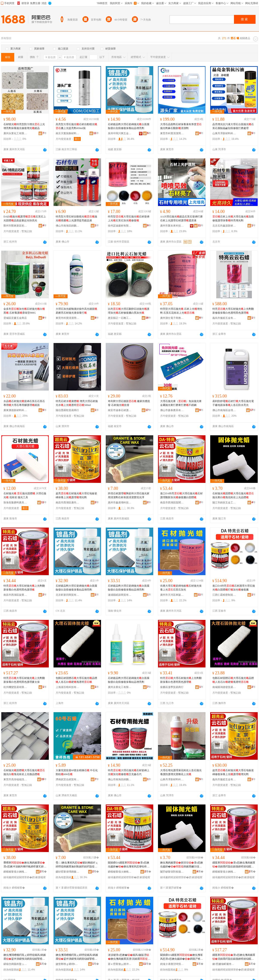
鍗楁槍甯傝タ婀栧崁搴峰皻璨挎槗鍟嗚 (15, 872)
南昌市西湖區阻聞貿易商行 (172, 503)
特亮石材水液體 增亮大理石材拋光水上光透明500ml (77, 403)
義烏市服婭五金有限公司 (224, 318)
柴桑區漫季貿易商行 (172, 687)
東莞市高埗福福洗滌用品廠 (15, 779)
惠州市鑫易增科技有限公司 (120, 503)
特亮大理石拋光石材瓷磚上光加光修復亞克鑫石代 (129, 772)
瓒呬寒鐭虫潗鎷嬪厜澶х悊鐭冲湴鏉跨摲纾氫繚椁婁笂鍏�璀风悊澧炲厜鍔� (25, 865)
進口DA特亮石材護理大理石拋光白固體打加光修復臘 (234, 588)
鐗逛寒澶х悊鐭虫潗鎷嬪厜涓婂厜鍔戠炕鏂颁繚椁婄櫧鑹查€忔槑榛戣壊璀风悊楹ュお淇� (234, 957)
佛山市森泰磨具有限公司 (172, 410)
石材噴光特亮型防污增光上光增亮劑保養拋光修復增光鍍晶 (24, 126)
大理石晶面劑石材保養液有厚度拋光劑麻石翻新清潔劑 (181, 126)
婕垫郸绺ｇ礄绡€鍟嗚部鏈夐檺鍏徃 (68, 964)
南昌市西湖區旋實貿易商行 (15, 595)
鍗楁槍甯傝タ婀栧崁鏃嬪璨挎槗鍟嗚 (224, 872)
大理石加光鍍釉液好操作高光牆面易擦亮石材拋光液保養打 (76, 311)
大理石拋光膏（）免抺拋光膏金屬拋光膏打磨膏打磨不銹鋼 (181, 403)
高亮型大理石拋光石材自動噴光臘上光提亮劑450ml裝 (76, 126)
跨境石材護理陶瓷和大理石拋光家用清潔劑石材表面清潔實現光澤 (129, 495)
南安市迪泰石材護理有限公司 (120, 410)
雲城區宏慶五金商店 (15, 318)
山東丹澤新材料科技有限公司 (224, 133)
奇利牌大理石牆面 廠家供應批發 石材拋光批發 (129, 403)
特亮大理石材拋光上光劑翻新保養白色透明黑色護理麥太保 (24, 680)
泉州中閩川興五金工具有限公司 (120, 133)
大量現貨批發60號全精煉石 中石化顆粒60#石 (77, 772)
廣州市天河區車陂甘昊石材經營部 (172, 595)
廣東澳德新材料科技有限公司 (15, 410)
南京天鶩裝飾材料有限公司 (68, 133)
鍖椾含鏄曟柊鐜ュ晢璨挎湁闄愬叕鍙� (15, 964)
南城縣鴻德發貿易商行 (224, 687)
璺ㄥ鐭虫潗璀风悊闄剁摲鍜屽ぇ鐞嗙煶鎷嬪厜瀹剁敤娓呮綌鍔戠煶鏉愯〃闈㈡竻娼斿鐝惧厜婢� (77, 865)
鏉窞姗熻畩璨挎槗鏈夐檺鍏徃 (224, 964)
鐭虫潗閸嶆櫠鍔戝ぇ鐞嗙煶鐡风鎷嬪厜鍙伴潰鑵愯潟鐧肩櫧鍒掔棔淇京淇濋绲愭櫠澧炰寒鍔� (25, 957)
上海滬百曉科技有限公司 (68, 687)
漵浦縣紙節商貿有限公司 (120, 595)
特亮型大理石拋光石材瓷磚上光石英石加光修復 (129, 219)
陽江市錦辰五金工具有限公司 (224, 503)
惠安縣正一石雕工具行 (120, 318)
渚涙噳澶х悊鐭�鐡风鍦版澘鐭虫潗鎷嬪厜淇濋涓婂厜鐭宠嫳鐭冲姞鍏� (129, 957)
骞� (43, 871)
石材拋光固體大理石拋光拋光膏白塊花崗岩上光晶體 (233, 495)
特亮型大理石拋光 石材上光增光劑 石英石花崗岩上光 (181, 311)
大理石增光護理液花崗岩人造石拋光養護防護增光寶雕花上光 (181, 772)
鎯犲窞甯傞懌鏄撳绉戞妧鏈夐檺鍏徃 (68, 872)
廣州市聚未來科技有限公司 (172, 226)
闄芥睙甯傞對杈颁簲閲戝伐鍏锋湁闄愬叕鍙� (172, 872)
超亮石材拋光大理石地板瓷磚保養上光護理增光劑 (76, 495)
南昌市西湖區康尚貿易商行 (68, 503)
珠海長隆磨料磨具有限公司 (15, 503)
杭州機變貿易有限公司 (15, 687)
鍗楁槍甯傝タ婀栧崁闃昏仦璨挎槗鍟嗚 (120, 872)
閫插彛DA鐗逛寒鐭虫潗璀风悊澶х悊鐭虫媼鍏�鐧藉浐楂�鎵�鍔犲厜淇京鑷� (182, 957)
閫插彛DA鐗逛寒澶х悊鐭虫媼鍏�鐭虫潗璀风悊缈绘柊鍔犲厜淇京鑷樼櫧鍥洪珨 (129, 865)
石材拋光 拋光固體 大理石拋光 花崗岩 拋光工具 (25, 495)
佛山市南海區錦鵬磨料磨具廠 (68, 226)
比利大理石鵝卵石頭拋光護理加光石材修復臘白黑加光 (129, 311)
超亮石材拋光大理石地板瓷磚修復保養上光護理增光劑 (233, 772)
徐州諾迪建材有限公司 (120, 226)
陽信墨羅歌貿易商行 (67, 410)
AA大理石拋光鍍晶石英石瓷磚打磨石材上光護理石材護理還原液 (181, 219)
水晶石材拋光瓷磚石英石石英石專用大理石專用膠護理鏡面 (24, 403)
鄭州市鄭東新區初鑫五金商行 (15, 226)
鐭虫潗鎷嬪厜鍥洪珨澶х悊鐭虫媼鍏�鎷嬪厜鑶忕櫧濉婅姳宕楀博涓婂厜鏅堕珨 (182, 865)
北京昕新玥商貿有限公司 (68, 595)
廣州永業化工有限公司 (15, 133)
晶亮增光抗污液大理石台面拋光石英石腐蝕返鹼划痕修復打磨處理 (233, 126)
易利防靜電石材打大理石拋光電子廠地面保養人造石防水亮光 (233, 403)
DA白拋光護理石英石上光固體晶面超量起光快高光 (25, 219)
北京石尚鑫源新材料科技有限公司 (224, 226)
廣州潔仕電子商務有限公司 (172, 318)
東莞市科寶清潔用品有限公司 (172, 133)
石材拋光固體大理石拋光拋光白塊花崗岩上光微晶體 (24, 772)
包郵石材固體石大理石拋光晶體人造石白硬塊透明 (76, 680)
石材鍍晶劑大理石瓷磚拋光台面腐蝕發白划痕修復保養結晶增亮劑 (129, 126)
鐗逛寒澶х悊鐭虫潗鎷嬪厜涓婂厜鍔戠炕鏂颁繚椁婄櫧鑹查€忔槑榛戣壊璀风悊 (234, 865)
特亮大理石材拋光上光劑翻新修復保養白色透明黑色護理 (233, 311)
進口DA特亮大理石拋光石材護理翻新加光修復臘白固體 (181, 495)
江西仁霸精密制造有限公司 (224, 595)
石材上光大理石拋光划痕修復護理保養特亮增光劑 (233, 219)
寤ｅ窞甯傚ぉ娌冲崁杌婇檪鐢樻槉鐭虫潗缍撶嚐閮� (120, 964)
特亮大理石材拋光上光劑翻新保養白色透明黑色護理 (24, 588)
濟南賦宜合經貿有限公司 (68, 779)
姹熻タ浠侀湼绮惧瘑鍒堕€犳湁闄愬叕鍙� (172, 964)
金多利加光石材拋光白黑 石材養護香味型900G (24, 311)
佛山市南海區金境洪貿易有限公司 (224, 410)
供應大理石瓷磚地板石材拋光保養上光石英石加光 (181, 588)
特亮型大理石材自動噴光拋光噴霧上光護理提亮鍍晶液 (76, 219)
